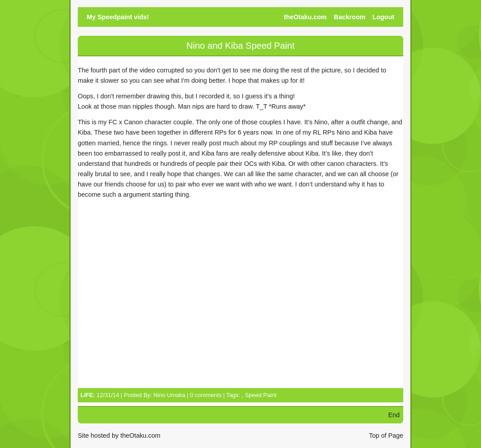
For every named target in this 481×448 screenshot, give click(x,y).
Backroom (350, 17)
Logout (383, 17)
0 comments (206, 395)
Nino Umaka (169, 395)
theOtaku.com (305, 17)
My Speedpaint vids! (118, 17)
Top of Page (386, 435)
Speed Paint (261, 395)
